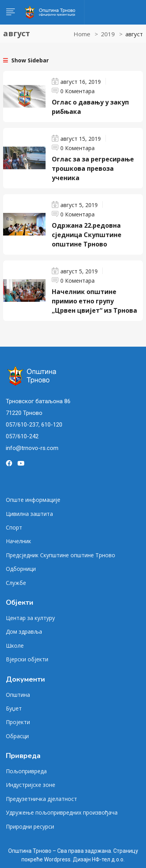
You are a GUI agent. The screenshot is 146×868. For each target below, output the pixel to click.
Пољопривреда (26, 771)
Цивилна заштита (29, 514)
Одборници (21, 569)
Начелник (18, 541)
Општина (18, 695)
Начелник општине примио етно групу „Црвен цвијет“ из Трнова (94, 301)
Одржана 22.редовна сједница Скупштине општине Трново (87, 235)
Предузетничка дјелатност (41, 799)
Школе (15, 646)
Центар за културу (30, 618)
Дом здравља (24, 632)
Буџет (14, 708)
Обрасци (17, 736)
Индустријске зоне (31, 785)
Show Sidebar (26, 60)
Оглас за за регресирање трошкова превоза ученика (93, 168)
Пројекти (18, 722)
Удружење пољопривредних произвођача (62, 812)
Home (82, 34)
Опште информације (33, 500)
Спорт (14, 527)
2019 (108, 34)
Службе (16, 583)
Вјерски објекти (27, 659)
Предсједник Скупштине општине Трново (61, 555)
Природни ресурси (30, 826)
